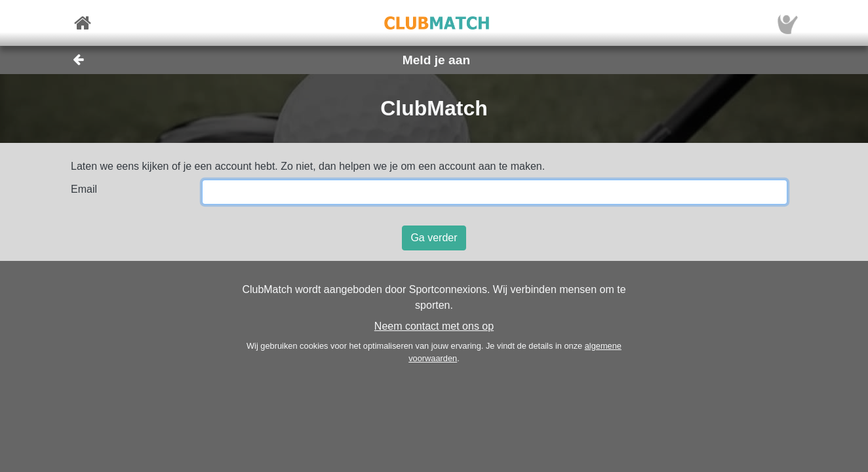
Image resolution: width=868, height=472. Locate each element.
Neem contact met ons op (434, 326)
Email (84, 189)
